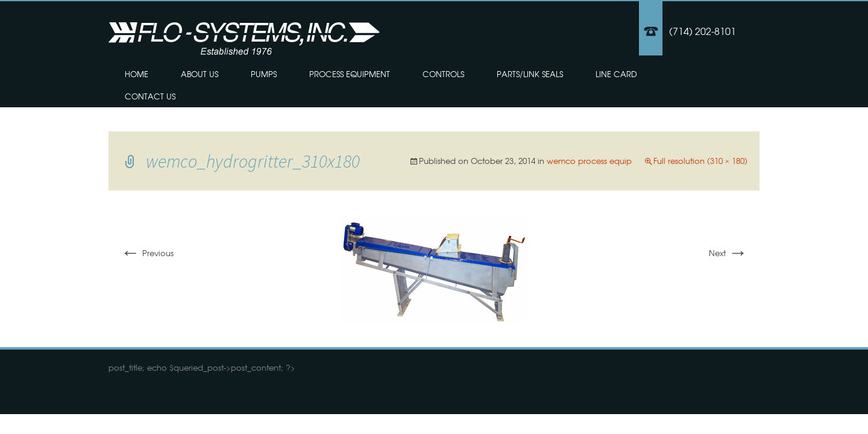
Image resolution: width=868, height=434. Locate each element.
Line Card (616, 74)
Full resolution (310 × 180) (700, 161)
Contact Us (150, 96)
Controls (443, 74)
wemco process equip (589, 161)
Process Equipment (350, 74)
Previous (147, 253)
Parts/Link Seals (530, 74)
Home (137, 74)
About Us (200, 74)
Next (728, 253)
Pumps (264, 74)
